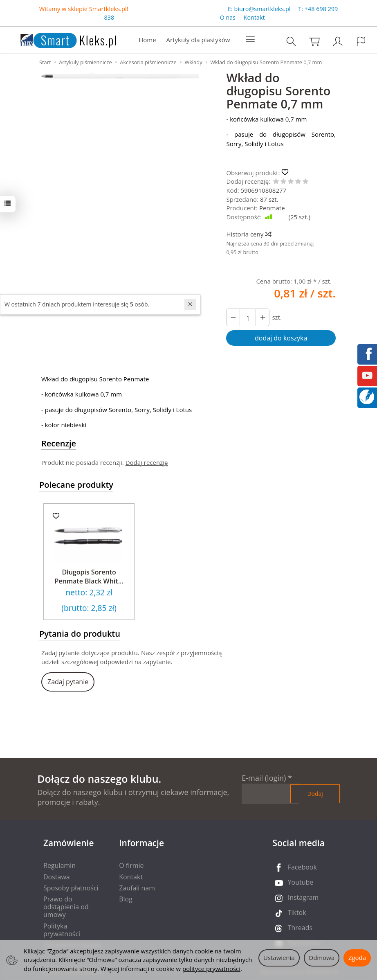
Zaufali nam (137, 888)
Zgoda (357, 957)
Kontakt (254, 18)
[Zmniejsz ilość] (263, 317)
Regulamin (59, 865)
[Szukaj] (291, 41)
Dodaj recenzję (147, 462)
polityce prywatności (211, 969)
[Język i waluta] (361, 41)
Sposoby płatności (71, 888)
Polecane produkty (76, 485)
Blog (126, 899)
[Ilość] (248, 317)
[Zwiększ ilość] (233, 317)
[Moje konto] (338, 41)
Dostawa (57, 877)
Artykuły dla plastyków (198, 40)
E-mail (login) (264, 778)
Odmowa (322, 957)
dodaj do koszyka (281, 338)
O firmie (131, 865)
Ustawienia (279, 957)
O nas (228, 18)
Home (147, 40)
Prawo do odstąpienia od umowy (66, 907)
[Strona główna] (60, 39)
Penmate (272, 208)
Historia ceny (248, 234)
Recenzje (59, 443)
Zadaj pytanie (68, 682)
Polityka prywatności (62, 930)
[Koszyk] (314, 41)
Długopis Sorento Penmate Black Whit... (89, 577)
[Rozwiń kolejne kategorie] (250, 40)
